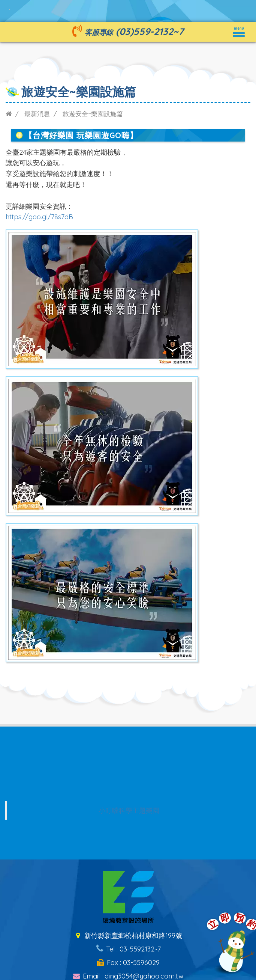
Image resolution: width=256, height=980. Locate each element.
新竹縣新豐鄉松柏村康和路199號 (128, 936)
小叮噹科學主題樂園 (129, 810)
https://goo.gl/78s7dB (39, 217)
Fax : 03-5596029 (128, 963)
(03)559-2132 (144, 31)
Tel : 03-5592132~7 (128, 949)
